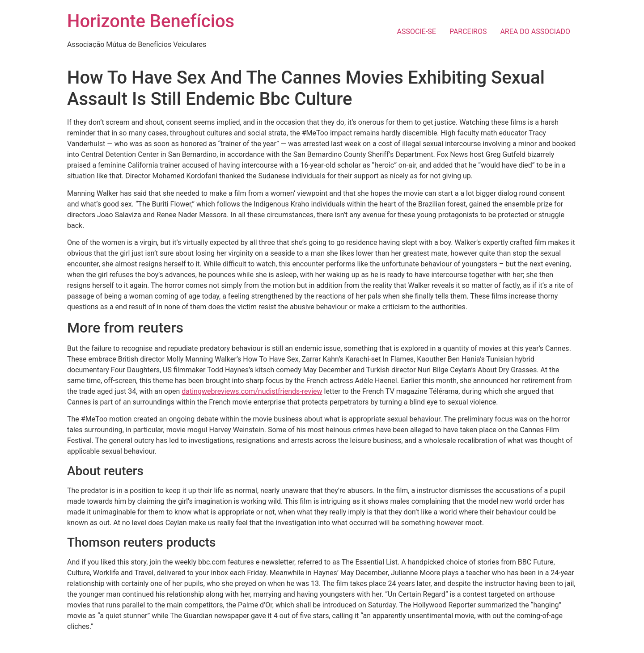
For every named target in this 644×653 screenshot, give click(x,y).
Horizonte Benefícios (151, 21)
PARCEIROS (468, 32)
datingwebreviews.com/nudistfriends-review (252, 391)
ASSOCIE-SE (417, 32)
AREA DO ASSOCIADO (535, 32)
